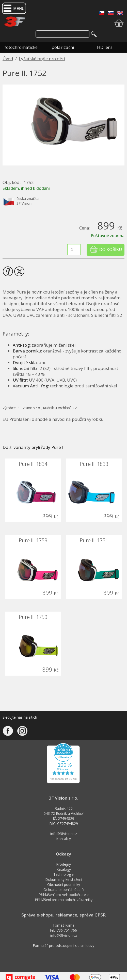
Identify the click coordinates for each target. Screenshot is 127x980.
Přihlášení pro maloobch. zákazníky (64, 900)
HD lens (105, 47)
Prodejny (63, 864)
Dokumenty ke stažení (64, 879)
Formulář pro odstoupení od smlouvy (63, 945)
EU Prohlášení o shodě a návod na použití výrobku (53, 419)
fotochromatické (21, 47)
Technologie (63, 874)
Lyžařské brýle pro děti (42, 59)
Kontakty (63, 839)
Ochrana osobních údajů (64, 890)
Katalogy (64, 869)
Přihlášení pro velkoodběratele (64, 895)
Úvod (8, 59)
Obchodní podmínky (64, 884)
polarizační (63, 47)
